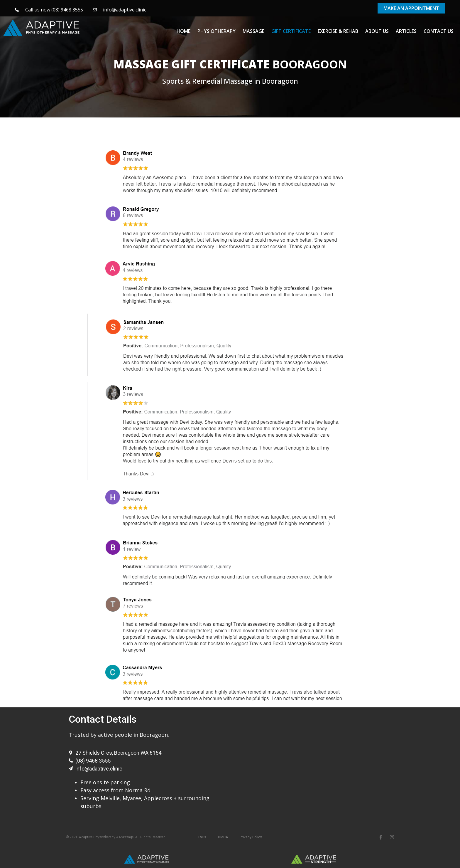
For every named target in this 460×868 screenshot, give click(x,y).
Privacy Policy (251, 837)
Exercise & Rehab (338, 31)
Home (184, 31)
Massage (253, 31)
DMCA (223, 837)
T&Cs (202, 837)
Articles (406, 31)
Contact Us (439, 31)
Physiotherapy (217, 31)
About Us (377, 31)
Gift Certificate (291, 31)
